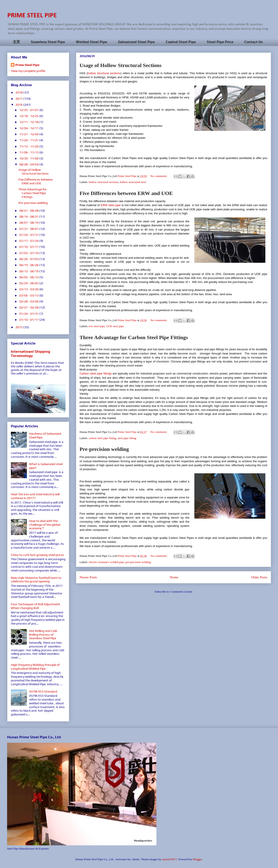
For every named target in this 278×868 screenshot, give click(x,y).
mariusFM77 (169, 859)
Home (174, 577)
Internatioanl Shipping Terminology (31, 354)
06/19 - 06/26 (29, 265)
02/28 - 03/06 (29, 301)
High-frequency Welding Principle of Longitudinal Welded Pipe (35, 667)
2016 (19, 105)
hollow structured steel (133, 182)
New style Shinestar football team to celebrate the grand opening (36, 580)
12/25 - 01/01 (29, 110)
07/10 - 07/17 (29, 247)
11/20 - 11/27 (29, 140)
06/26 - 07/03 (29, 259)
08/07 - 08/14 (29, 223)
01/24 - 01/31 (29, 314)
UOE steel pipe (115, 326)
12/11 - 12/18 (29, 122)
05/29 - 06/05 (29, 283)
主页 (16, 42)
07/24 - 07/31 (29, 235)
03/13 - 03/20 (29, 289)
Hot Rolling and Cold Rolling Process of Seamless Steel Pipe (43, 635)
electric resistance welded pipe (106, 562)
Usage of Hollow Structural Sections (121, 65)
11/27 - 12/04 (29, 134)
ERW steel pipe (111, 205)
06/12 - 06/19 (29, 271)
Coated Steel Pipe (181, 42)
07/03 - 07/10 (29, 253)
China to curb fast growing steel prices (37, 555)
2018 (19, 92)
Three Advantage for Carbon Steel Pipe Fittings (134, 337)
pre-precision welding (138, 562)
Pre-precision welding (104, 449)
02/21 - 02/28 (29, 307)
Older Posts (259, 577)
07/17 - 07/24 (29, 241)
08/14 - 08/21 (29, 217)
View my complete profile (28, 71)
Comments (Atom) (181, 592)
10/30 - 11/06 (29, 158)
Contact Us (253, 42)
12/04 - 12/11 (29, 128)
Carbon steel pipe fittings (96, 373)
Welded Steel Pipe (92, 42)
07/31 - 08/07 (29, 229)
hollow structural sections (104, 73)
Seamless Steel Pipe (48, 42)
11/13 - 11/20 (29, 146)
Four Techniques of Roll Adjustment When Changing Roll (35, 606)
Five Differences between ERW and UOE (126, 193)
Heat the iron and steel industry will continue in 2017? (35, 496)
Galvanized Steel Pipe (136, 42)
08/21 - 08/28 (29, 211)
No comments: (159, 176)
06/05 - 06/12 (29, 277)
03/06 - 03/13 (29, 295)
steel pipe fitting (127, 438)
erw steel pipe (97, 326)
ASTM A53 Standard (43, 691)
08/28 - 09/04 (29, 164)
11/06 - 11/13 (29, 152)
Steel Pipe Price (220, 42)
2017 (19, 99)
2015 (19, 327)
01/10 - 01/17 (29, 320)
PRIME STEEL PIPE (32, 16)
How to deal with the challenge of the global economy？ (45, 525)
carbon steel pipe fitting (102, 438)
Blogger (197, 859)
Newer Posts (88, 577)
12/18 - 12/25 (29, 116)
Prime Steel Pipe (27, 65)
